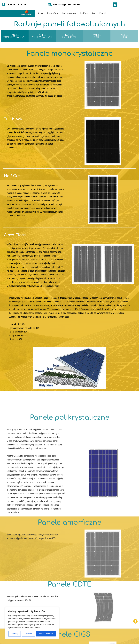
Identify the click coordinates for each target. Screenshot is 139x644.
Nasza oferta (53, 13)
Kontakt (103, 13)
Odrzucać (28, 634)
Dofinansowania (70, 13)
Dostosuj (15, 634)
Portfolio (84, 13)
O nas (41, 13)
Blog (94, 13)
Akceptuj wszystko (46, 634)
